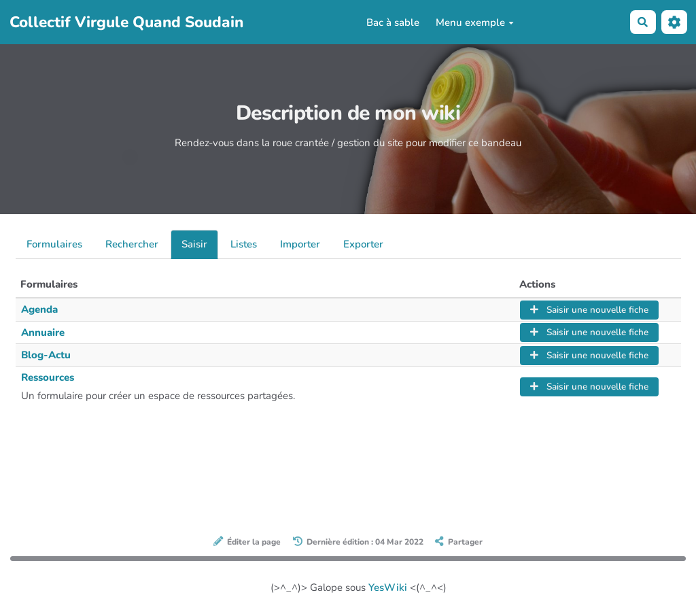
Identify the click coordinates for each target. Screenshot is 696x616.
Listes (244, 244)
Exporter (363, 244)
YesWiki (388, 587)
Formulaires (54, 244)
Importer (300, 244)
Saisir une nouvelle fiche (589, 310)
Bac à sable (393, 22)
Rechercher (132, 244)
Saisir (194, 244)
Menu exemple (475, 22)
